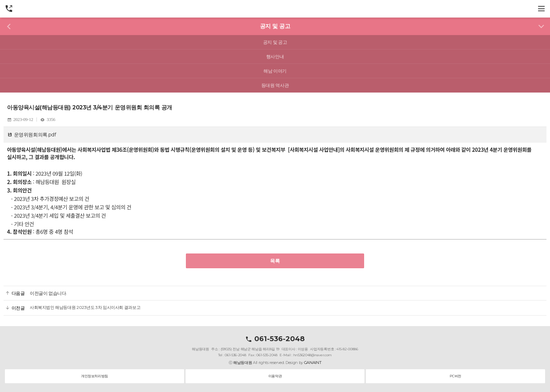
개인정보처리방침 (95, 376)
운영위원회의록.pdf (35, 135)
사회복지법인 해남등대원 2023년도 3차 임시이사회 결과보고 (85, 307)
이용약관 (275, 376)
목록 (275, 261)
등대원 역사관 (275, 85)
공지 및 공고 (275, 42)
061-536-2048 (275, 339)
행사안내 (275, 56)
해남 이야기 (275, 71)
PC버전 (455, 376)
